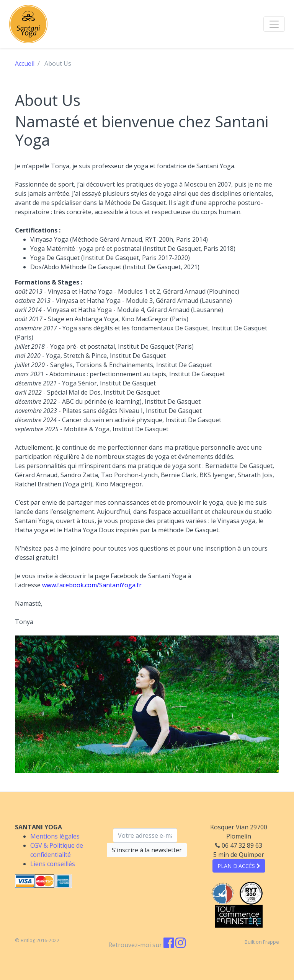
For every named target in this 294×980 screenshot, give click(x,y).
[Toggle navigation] (274, 24)
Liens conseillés (53, 864)
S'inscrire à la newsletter (147, 850)
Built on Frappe (262, 942)
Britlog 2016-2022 (40, 940)
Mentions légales (55, 836)
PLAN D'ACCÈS (239, 866)
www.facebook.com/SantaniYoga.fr (92, 585)
